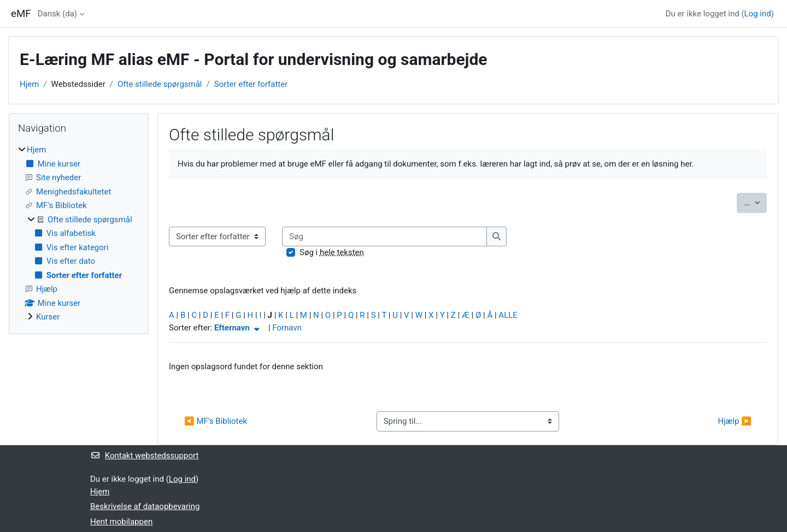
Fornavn (287, 328)
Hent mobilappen (121, 522)
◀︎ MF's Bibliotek (216, 421)
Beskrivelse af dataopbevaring (145, 506)
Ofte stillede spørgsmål (160, 84)
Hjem (29, 84)
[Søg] (384, 237)
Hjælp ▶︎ (735, 421)
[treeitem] (79, 234)
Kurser (48, 317)
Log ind (758, 14)
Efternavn (238, 328)
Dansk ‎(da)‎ (57, 14)
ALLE (508, 315)
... (755, 202)
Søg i (332, 252)
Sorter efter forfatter (251, 84)
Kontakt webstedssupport (144, 456)
